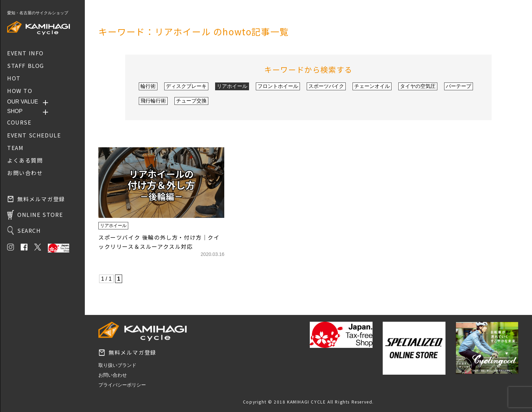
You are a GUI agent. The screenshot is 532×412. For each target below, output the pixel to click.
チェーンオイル (372, 86)
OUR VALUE (23, 102)
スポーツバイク (326, 86)
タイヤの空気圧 (418, 86)
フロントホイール (278, 86)
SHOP (15, 111)
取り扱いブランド (117, 365)
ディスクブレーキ (186, 86)
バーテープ (459, 86)
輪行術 (148, 86)
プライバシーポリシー (122, 385)
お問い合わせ (113, 375)
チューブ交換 (191, 101)
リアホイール (232, 86)
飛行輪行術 (153, 101)
